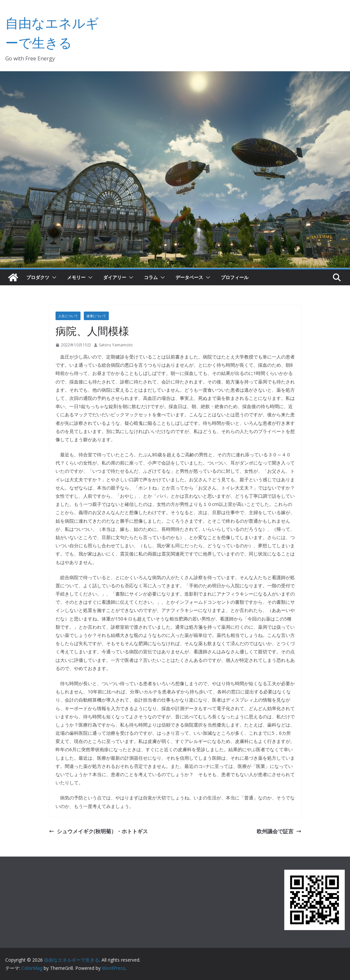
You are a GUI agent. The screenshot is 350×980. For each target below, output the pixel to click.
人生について (68, 316)
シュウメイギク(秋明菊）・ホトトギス (98, 831)
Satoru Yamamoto (116, 345)
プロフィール (235, 277)
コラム (151, 277)
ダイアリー (115, 277)
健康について (96, 316)
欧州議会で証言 (279, 831)
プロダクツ (38, 277)
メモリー (76, 277)
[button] (53, 277)
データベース (189, 277)
